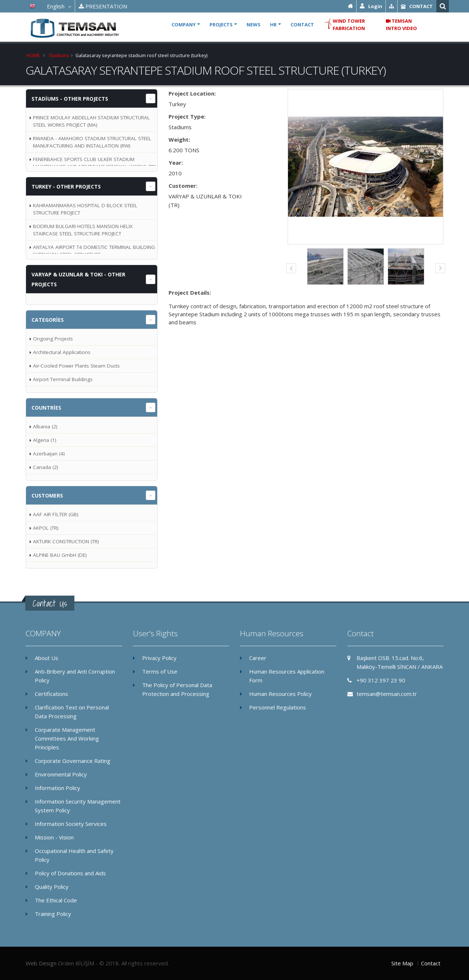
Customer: (183, 186)
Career (258, 658)
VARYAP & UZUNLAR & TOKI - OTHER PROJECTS (78, 279)
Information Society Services (71, 824)
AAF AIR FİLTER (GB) (56, 514)
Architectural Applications (62, 352)
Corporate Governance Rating (73, 761)
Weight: (179, 139)
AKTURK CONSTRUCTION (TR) (66, 541)
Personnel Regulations (278, 707)
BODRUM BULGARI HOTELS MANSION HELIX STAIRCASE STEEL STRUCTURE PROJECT (83, 230)
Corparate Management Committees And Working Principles (67, 738)
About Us (47, 658)
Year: (176, 163)
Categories (48, 320)
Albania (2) (45, 426)
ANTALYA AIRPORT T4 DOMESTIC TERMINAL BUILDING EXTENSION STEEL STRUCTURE (94, 251)
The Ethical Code (56, 900)
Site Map (402, 963)
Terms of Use (160, 671)
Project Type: (187, 116)
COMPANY (184, 25)
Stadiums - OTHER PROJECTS (70, 99)
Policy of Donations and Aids (70, 873)
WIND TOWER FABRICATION (344, 24)
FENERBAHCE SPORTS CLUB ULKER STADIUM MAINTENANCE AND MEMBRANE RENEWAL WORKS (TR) (95, 163)
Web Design (41, 963)
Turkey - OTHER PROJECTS (66, 187)
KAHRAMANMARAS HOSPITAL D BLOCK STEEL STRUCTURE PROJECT (85, 209)
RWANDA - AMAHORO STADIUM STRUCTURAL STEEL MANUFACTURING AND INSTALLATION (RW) (92, 142)
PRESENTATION (103, 6)
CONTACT (302, 25)
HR (273, 25)
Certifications (51, 694)
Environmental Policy (61, 774)
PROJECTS (221, 25)
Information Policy (58, 788)
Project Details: (190, 292)
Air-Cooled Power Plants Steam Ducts (76, 366)
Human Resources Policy (280, 694)
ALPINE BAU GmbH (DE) (60, 555)
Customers (47, 495)
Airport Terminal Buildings (63, 379)
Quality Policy (52, 887)
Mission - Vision (54, 837)
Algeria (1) (45, 440)
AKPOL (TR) (46, 528)
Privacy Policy (159, 658)
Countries (46, 408)
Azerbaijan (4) (49, 454)
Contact (431, 963)
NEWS (254, 25)
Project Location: (192, 93)
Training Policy (53, 914)
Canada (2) (46, 467)
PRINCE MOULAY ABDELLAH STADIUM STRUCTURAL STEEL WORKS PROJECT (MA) (91, 121)
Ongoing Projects (53, 339)
